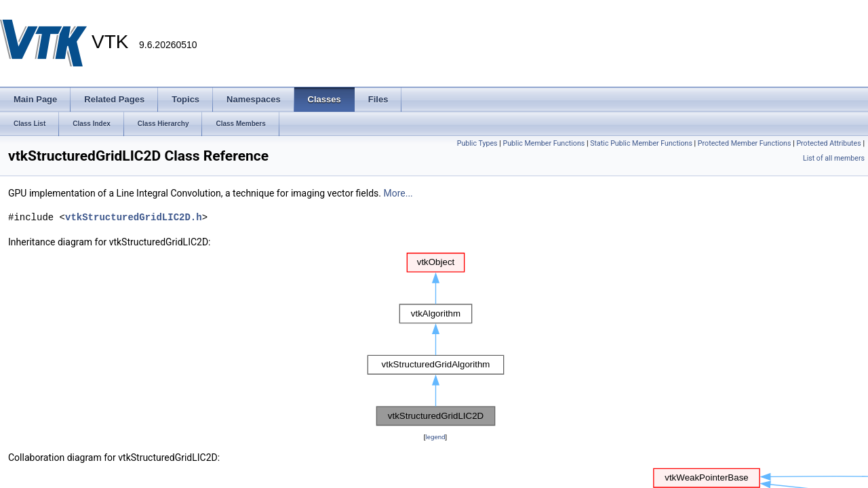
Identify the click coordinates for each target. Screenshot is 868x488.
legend (435, 437)
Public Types (477, 143)
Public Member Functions (544, 143)
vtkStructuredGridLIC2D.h (134, 217)
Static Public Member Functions (641, 143)
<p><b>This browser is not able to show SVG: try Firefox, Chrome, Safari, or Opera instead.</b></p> (436, 340)
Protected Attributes (828, 143)
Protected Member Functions (745, 143)
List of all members (834, 158)
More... (398, 193)
